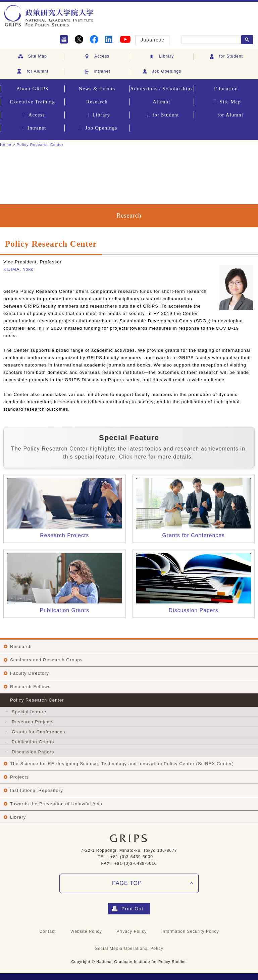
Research (97, 102)
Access (96, 57)
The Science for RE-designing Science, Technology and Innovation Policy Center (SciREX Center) (122, 764)
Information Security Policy (190, 931)
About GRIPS (33, 89)
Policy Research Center (40, 145)
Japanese (152, 40)
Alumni (161, 102)
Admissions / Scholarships (162, 89)
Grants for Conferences (38, 732)
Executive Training (32, 102)
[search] (211, 40)
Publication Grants (33, 742)
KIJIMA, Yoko (19, 269)
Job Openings (161, 72)
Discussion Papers (33, 752)
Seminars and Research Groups (46, 660)
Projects (19, 777)
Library (161, 57)
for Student (226, 57)
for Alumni (32, 72)
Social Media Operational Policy (129, 949)
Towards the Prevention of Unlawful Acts (56, 804)
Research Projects (33, 722)
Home (6, 145)
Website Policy (86, 931)
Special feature (29, 712)
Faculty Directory (30, 673)
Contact (47, 931)
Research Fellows (30, 687)
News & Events (97, 89)
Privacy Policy (132, 931)
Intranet (97, 72)
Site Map (32, 57)
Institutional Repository (37, 790)
